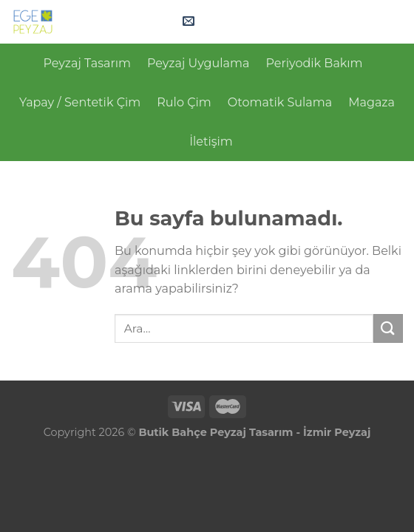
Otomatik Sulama (280, 102)
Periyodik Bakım (314, 63)
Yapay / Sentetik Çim (80, 102)
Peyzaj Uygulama (198, 63)
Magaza (371, 102)
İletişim (211, 141)
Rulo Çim (184, 102)
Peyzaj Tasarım (87, 63)
